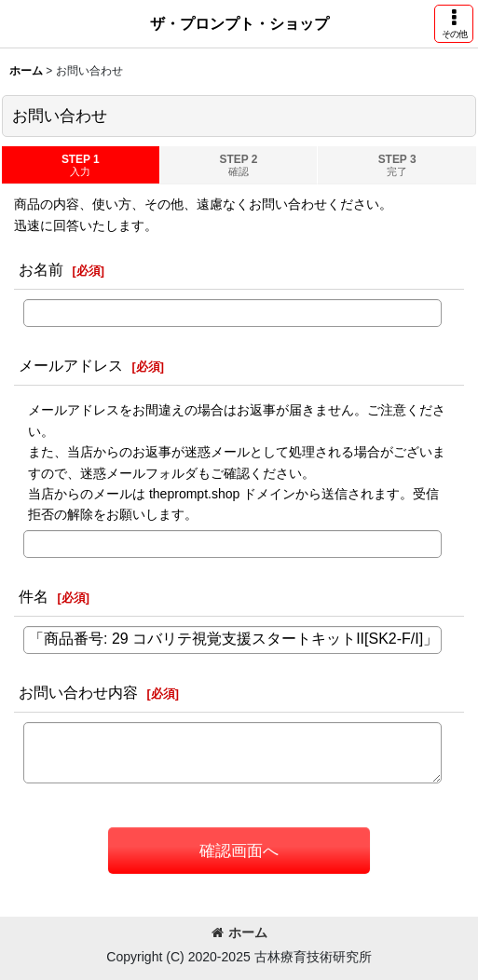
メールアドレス (71, 365)
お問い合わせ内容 (78, 692)
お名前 (41, 269)
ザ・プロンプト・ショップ (239, 23)
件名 (34, 596)
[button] (454, 24)
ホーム (239, 932)
